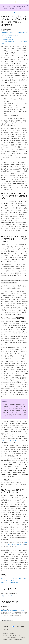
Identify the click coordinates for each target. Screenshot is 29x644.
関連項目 (4, 43)
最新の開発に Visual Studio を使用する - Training (13, 610)
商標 (10, 640)
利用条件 (5, 640)
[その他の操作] (27, 12)
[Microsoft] (15, 2)
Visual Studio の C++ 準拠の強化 (10, 582)
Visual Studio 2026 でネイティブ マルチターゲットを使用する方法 (15, 33)
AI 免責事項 (6, 633)
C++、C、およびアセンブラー (12, 12)
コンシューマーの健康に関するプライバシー (13, 637)
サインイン (25, 2)
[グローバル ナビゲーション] (1, 2)
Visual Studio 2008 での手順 (9, 39)
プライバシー (16, 635)
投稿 (10, 635)
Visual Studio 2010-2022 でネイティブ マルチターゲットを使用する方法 (15, 37)
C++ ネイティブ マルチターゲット (12, 440)
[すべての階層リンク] (2, 12)
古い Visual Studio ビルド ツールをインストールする (15, 41)
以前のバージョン (14, 633)
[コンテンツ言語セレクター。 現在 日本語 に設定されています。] (6, 626)
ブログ (5, 635)
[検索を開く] (21, 2)
